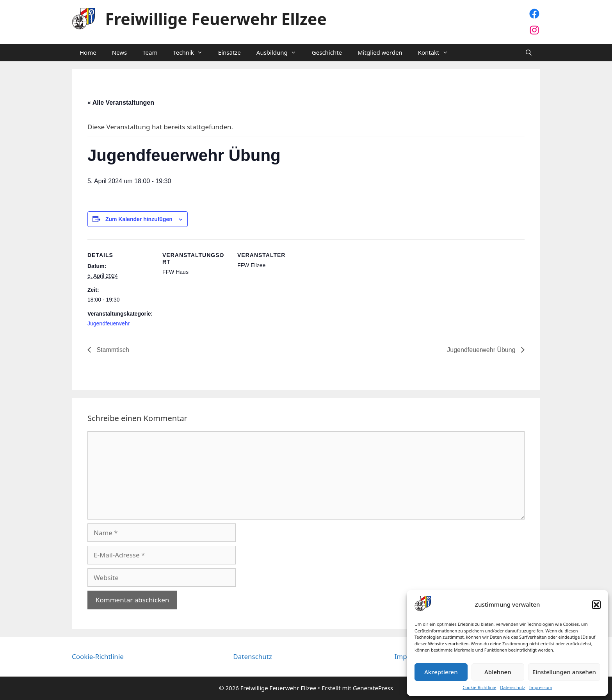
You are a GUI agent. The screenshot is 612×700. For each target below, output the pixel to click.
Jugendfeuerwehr (109, 323)
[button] (596, 605)
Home (88, 52)
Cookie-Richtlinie (479, 687)
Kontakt (437, 53)
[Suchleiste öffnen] (529, 53)
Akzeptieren (441, 672)
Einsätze (229, 52)
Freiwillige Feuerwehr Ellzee (216, 19)
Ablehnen (498, 672)
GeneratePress (373, 688)
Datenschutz (512, 687)
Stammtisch (112, 350)
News (120, 52)
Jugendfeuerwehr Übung (482, 350)
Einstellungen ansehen (564, 672)
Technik (191, 53)
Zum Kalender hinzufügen (139, 219)
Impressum (541, 687)
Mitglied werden (380, 52)
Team (150, 52)
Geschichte (327, 52)
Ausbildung (280, 53)
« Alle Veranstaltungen (121, 103)
